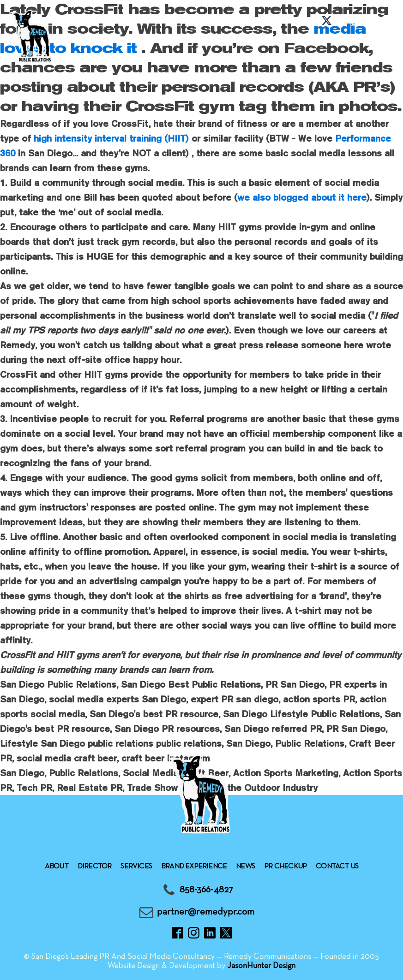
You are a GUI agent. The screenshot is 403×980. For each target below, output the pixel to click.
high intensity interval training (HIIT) (111, 138)
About (57, 867)
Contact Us (337, 867)
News (245, 867)
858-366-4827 (206, 890)
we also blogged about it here (302, 197)
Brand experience (194, 867)
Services (136, 867)
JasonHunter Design (261, 966)
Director (95, 867)
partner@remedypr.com (206, 912)
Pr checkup (285, 867)
